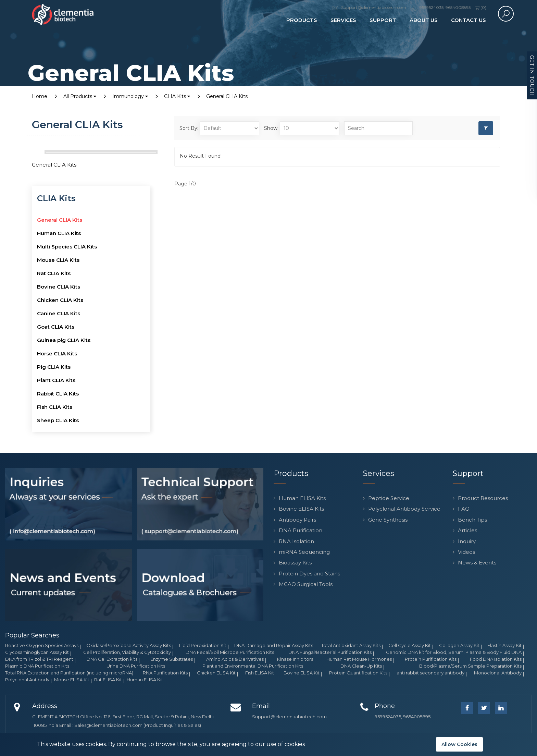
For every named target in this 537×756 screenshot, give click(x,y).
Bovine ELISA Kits (301, 509)
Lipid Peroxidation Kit (203, 645)
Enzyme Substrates (172, 659)
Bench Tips (472, 520)
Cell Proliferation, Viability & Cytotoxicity (127, 652)
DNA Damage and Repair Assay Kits (274, 645)
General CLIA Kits (227, 96)
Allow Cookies (459, 744)
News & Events (477, 563)
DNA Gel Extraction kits (112, 659)
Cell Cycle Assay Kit (410, 645)
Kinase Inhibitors (295, 659)
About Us (424, 20)
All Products (80, 96)
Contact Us (469, 20)
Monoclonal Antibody (498, 673)
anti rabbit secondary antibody (430, 673)
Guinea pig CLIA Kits (64, 340)
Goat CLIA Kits (56, 327)
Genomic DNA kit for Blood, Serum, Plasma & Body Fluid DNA (454, 652)
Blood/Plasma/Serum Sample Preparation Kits (470, 666)
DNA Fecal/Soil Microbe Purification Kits (230, 652)
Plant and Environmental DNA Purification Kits (253, 666)
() (481, 7)
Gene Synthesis (388, 520)
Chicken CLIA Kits (60, 300)
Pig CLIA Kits (54, 367)
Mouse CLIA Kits (58, 260)
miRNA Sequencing (304, 552)
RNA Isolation (296, 541)
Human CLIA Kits (59, 233)
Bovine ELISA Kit (302, 673)
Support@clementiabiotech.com (289, 717)
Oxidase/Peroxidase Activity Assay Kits (129, 645)
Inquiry (467, 541)
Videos (466, 552)
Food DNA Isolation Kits (496, 659)
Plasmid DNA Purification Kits (37, 666)
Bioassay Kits (295, 563)
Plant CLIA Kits (56, 380)
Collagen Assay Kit (459, 645)
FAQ (464, 509)
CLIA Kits (177, 96)
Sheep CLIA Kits (58, 420)
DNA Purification (301, 530)
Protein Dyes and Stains (309, 574)
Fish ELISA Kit (260, 673)
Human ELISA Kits (302, 498)
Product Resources (483, 498)
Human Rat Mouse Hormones (359, 659)
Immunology (130, 96)
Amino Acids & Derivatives (235, 659)
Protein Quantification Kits (358, 673)
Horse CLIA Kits (57, 353)
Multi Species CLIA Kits (67, 247)
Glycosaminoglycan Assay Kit (37, 652)
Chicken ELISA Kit (216, 673)
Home (40, 96)
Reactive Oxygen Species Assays (42, 645)
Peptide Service (389, 498)
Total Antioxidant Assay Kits (351, 645)
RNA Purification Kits (165, 673)
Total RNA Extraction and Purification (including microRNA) (69, 673)
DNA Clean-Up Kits (361, 666)
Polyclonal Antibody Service (404, 509)
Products (302, 20)
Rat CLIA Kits (54, 273)
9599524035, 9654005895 (403, 717)
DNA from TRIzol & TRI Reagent (39, 659)
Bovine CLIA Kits (59, 287)
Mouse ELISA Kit (72, 680)
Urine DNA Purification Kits (136, 666)
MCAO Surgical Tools (306, 584)
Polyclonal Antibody (27, 680)
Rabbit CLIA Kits (58, 394)
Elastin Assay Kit (504, 645)
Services (343, 20)
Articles (467, 530)
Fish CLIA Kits (55, 407)
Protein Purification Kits (431, 659)
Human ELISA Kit (145, 680)
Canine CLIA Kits (59, 313)
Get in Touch (532, 76)
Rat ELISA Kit (108, 680)
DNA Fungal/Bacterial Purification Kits (330, 652)
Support (383, 20)
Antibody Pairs (297, 520)
